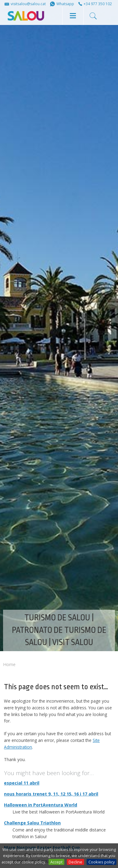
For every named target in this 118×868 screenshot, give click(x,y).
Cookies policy (102, 862)
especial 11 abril (22, 783)
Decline (75, 862)
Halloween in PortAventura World (41, 805)
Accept (56, 862)
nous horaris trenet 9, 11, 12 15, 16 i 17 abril (51, 794)
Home (9, 664)
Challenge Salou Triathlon (32, 823)
